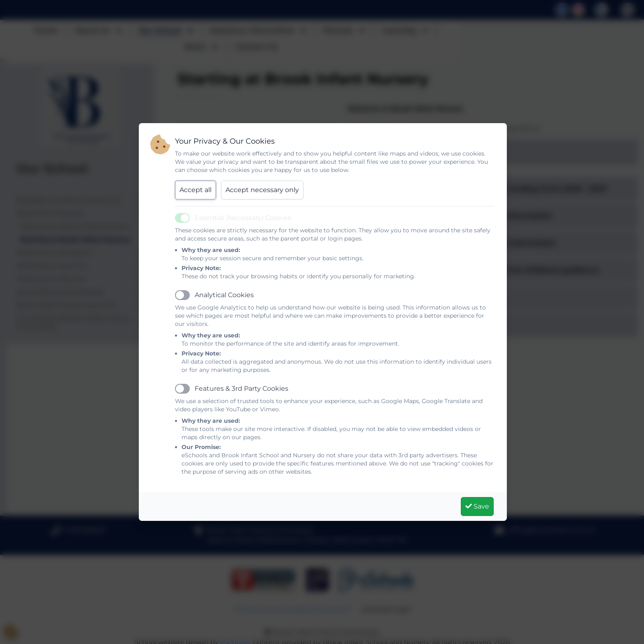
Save (477, 506)
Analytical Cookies (224, 295)
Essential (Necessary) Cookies (243, 218)
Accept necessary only (262, 190)
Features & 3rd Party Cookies (241, 388)
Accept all (195, 190)
